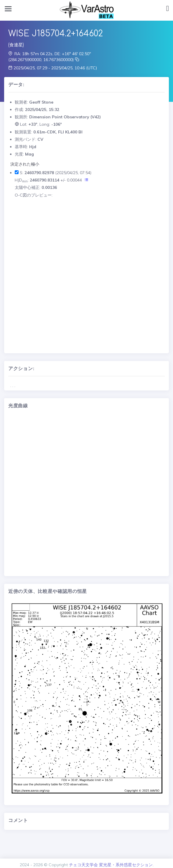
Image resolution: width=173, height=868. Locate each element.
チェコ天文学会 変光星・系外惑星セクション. (111, 865)
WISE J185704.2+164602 (56, 34)
